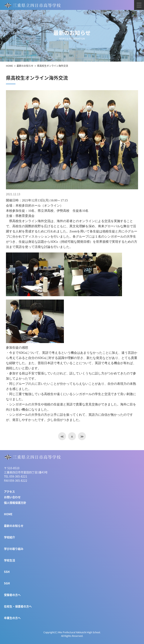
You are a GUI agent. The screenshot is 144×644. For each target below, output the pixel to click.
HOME (9, 66)
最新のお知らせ (25, 66)
